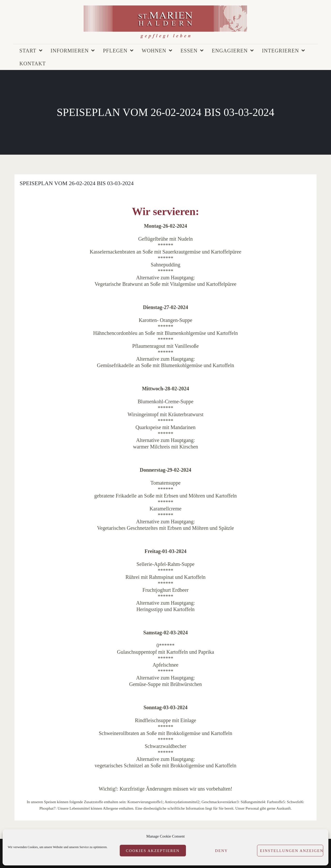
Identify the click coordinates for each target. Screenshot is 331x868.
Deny (222, 851)
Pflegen (115, 51)
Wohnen (154, 51)
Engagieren (230, 51)
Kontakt (33, 64)
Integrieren (280, 51)
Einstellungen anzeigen (292, 851)
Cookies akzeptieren (153, 851)
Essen (189, 51)
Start (28, 51)
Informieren (70, 51)
